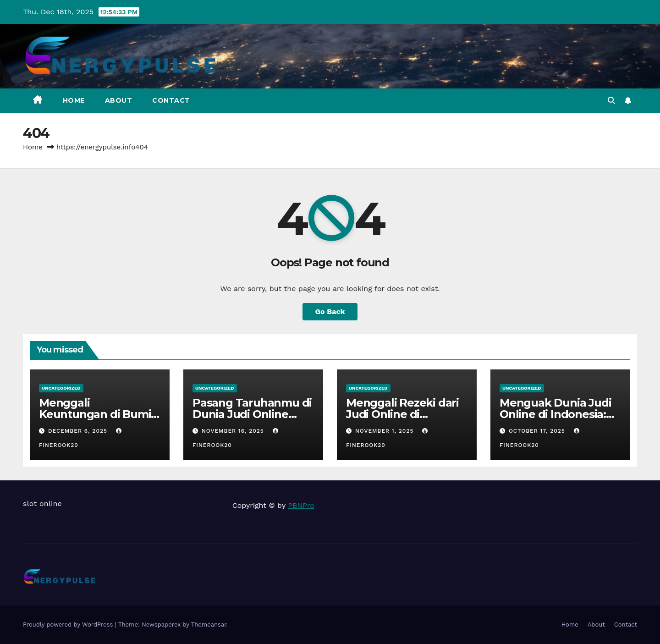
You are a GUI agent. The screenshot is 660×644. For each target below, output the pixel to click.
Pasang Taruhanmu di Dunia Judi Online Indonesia (252, 414)
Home (74, 100)
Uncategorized (61, 388)
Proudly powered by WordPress (69, 625)
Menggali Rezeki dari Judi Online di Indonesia (402, 414)
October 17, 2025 (538, 431)
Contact (171, 100)
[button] (611, 101)
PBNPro (301, 505)
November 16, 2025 (234, 431)
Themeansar (209, 625)
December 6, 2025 (79, 431)
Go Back (330, 311)
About (119, 100)
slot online (42, 504)
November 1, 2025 (385, 431)
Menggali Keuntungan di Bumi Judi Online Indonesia (97, 414)
